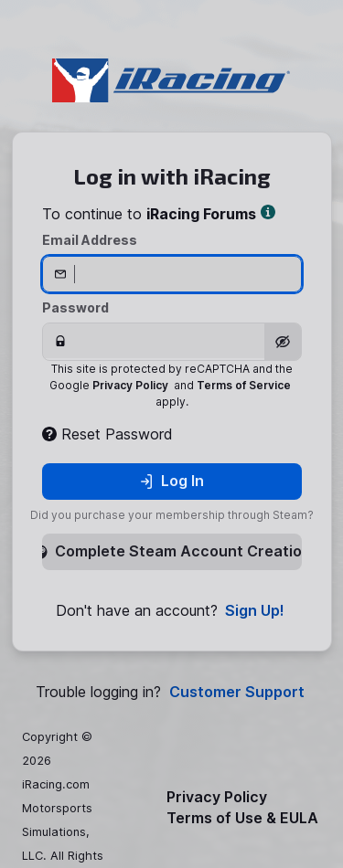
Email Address (90, 240)
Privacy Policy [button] (130, 385)
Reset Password (107, 434)
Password (75, 307)
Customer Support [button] (237, 692)
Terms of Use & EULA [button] (242, 818)
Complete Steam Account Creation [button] (172, 551)
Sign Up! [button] (255, 611)
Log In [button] (171, 481)
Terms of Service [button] (244, 385)
